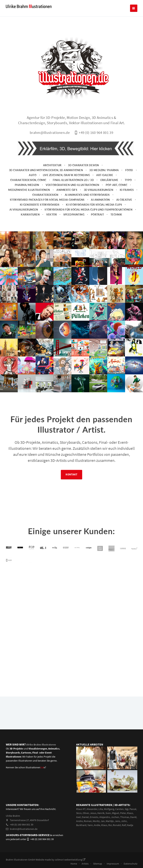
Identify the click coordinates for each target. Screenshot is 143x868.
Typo (128, 190)
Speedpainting (74, 225)
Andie (97, 835)
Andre (79, 831)
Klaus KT (81, 819)
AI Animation (100, 210)
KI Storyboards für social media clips (94, 215)
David (133, 827)
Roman (88, 831)
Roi (110, 835)
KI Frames (127, 200)
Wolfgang (109, 819)
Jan (103, 831)
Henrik (101, 823)
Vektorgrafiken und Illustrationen (72, 195)
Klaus (130, 823)
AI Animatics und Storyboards (87, 205)
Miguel (116, 823)
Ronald (117, 835)
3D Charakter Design (83, 175)
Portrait (97, 225)
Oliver (86, 823)
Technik (116, 225)
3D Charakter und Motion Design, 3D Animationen (46, 180)
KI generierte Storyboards (40, 215)
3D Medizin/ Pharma (104, 180)
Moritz (96, 831)
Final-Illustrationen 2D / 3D (73, 190)
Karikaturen (30, 225)
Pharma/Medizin (27, 195)
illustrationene (35, 778)
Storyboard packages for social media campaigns (47, 210)
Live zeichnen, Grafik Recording (66, 185)
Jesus (93, 823)
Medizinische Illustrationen (29, 200)
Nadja (130, 835)
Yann (90, 835)
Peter (123, 823)
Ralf (124, 835)
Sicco (79, 823)
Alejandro (105, 827)
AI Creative (124, 210)
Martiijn (110, 831)
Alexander (92, 819)
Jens (117, 831)
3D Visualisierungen (99, 200)
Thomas (125, 827)
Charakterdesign (45, 205)
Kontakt (71, 486)
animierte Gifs (67, 200)
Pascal (133, 819)
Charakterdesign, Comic (28, 190)
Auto (33, 185)
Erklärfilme (109, 190)
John (124, 831)
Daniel (85, 827)
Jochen (115, 827)
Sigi (127, 819)
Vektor (52, 225)
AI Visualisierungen (24, 220)
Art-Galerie (105, 185)
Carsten (119, 819)
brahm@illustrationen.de (22, 839)
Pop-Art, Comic (117, 195)
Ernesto (94, 827)
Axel (78, 827)
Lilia (101, 819)
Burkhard (81, 835)
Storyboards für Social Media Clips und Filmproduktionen (88, 220)
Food (129, 180)
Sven (108, 823)
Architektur (52, 175)
